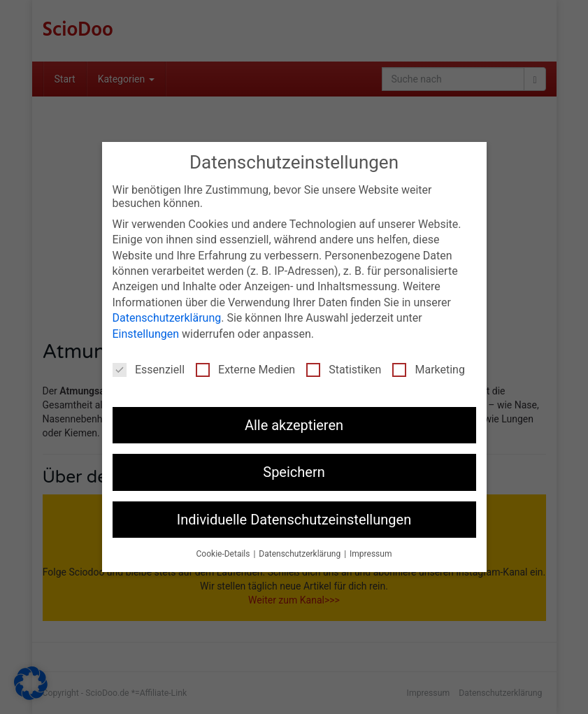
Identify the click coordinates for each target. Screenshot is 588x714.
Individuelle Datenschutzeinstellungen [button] (294, 516)
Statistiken (344, 366)
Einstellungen (146, 330)
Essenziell (149, 366)
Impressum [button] (371, 550)
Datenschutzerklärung (167, 314)
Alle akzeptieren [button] (294, 422)
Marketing (428, 366)
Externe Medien (245, 366)
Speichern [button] (294, 469)
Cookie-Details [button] (224, 550)
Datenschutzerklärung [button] (301, 550)
